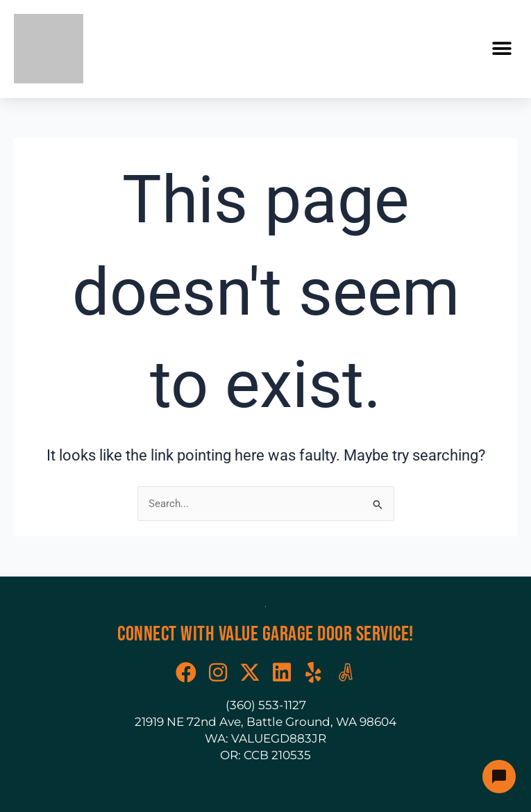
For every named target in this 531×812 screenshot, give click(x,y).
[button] (501, 49)
